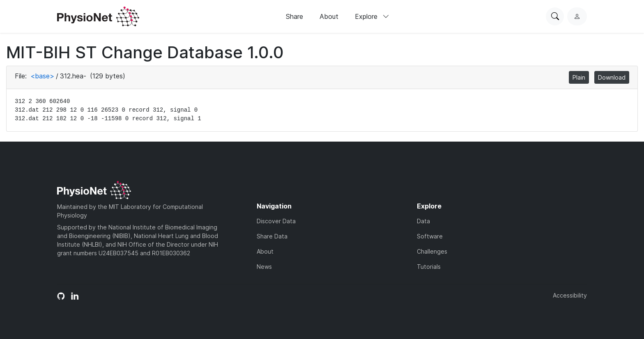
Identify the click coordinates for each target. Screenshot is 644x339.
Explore (372, 16)
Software (430, 236)
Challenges (432, 251)
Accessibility (570, 295)
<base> (42, 76)
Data (423, 221)
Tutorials (429, 267)
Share (294, 16)
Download (612, 77)
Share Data (272, 236)
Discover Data (276, 221)
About (329, 16)
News (264, 267)
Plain (579, 77)
